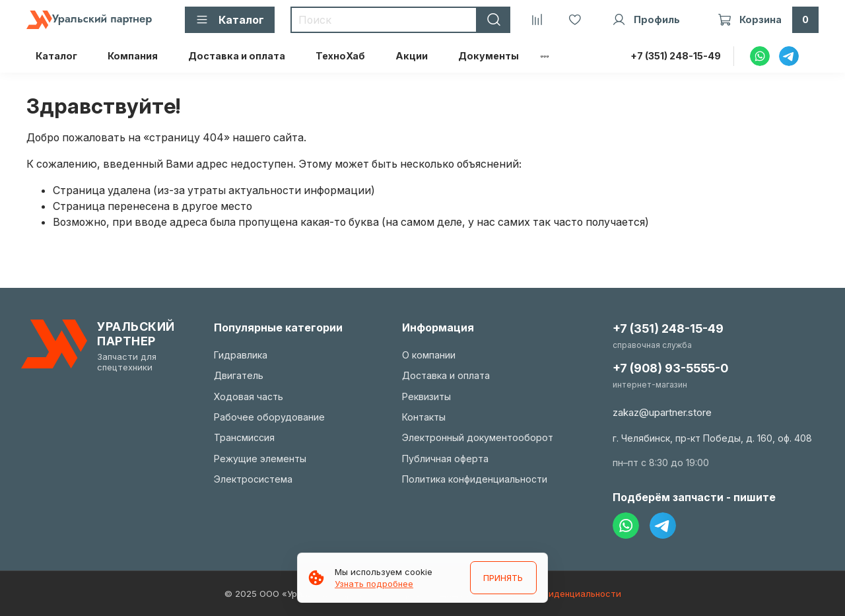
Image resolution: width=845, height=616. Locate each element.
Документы (489, 56)
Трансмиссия (244, 437)
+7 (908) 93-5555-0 (670, 368)
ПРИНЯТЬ (503, 578)
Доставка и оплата (237, 56)
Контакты (424, 417)
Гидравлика (241, 355)
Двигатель (239, 375)
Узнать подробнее (374, 584)
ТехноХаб (340, 56)
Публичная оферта (445, 459)
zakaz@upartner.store (662, 412)
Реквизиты (426, 396)
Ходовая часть (249, 396)
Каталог (56, 56)
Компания (133, 56)
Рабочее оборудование (269, 417)
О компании (429, 355)
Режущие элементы (260, 459)
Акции (412, 56)
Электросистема (253, 479)
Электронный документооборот (478, 437)
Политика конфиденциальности (475, 479)
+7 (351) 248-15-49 (676, 56)
